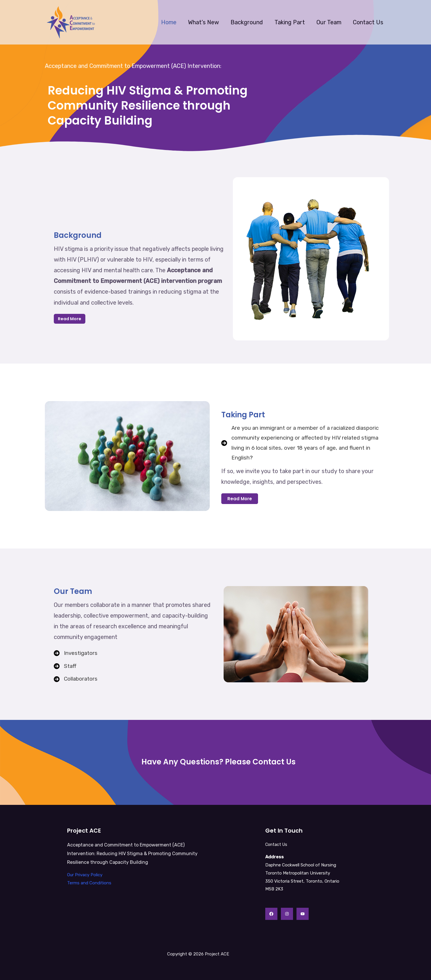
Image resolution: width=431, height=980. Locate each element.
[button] (240, 500)
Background (247, 22)
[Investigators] (77, 652)
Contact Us (368, 22)
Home (169, 22)
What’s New (203, 22)
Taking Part (290, 22)
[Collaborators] (77, 680)
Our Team (329, 22)
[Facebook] (271, 914)
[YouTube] (303, 914)
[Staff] (66, 666)
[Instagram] (287, 914)
